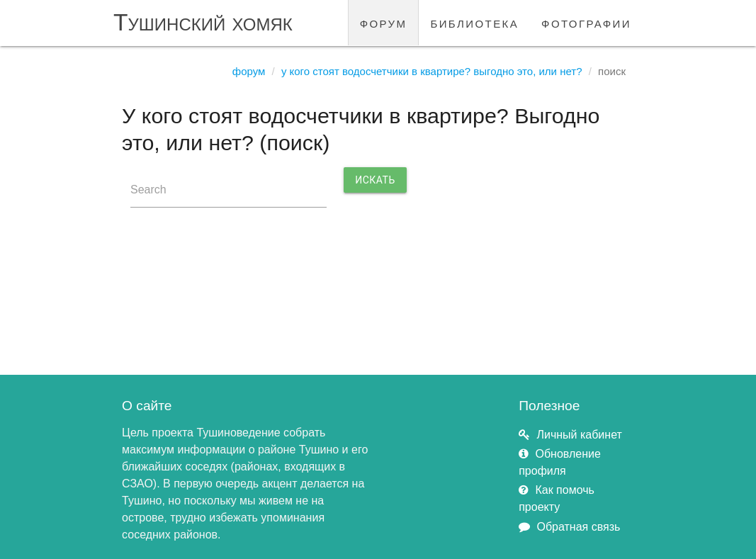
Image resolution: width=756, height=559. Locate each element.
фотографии (586, 22)
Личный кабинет (579, 435)
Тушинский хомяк (203, 22)
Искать (375, 180)
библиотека (474, 22)
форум (384, 22)
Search (148, 190)
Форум (249, 71)
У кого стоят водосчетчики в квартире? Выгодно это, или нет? (432, 71)
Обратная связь (578, 527)
